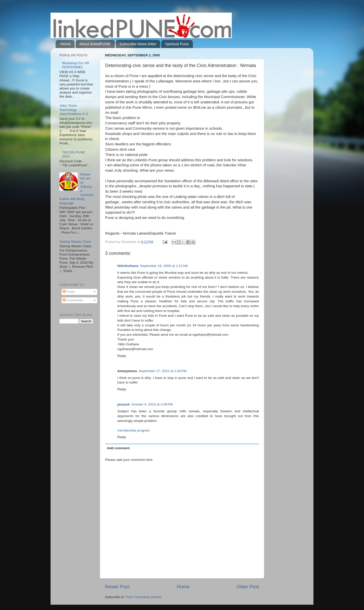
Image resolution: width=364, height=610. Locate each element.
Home (65, 44)
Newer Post (117, 587)
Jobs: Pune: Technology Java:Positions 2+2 (74, 110)
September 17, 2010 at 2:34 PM (163, 371)
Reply (122, 356)
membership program (133, 430)
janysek (124, 404)
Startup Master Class (75, 242)
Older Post (248, 587)
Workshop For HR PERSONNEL (76, 65)
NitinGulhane (128, 266)
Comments (73, 300)
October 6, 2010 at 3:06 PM (152, 404)
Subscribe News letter (138, 44)
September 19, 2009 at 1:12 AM (164, 266)
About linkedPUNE (95, 44)
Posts (69, 292)
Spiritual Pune (177, 44)
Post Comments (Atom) (144, 597)
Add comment (118, 448)
